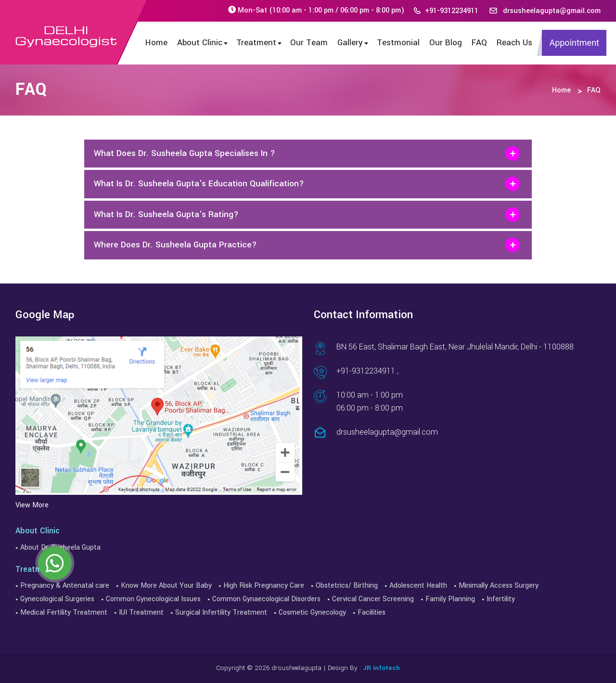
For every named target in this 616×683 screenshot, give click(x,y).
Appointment (574, 43)
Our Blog (446, 43)
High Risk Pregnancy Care (264, 586)
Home (156, 43)
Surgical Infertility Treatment (221, 612)
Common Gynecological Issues (153, 599)
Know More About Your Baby (166, 586)
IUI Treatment (141, 612)
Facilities (372, 612)
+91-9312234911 (446, 11)
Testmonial (398, 43)
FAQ (479, 43)
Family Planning (450, 599)
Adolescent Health (418, 586)
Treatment (260, 43)
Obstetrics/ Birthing (347, 586)
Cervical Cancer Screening (373, 599)
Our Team (309, 43)
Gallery (353, 43)
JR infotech (381, 668)
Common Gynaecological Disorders (266, 599)
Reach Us (514, 43)
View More (32, 505)
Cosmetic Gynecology (312, 612)
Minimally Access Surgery (499, 586)
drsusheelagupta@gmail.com (545, 11)
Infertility (501, 599)
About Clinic (203, 43)
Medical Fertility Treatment (64, 612)
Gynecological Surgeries (57, 599)
